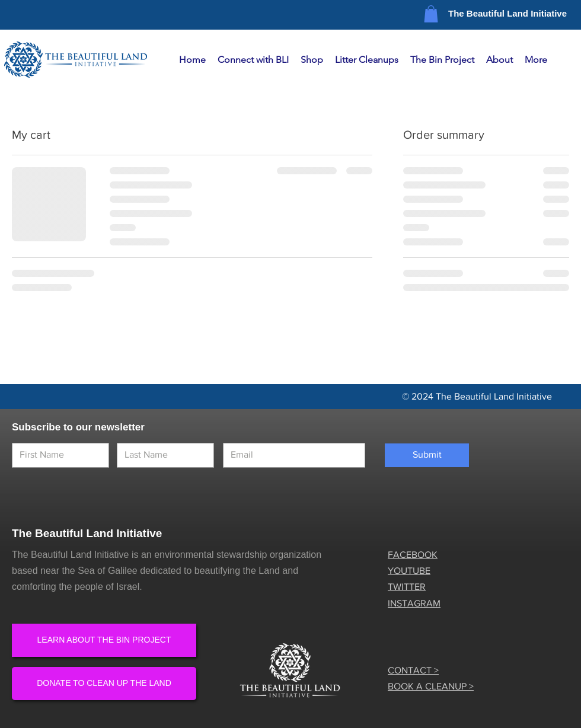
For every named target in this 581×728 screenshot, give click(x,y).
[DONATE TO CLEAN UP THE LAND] (104, 684)
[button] (431, 14)
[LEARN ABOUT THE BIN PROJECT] (104, 640)
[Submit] (427, 455)
